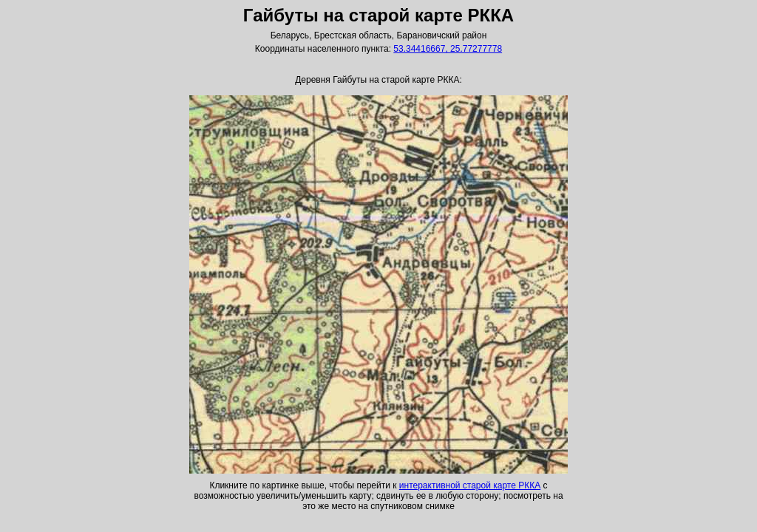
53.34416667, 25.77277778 (448, 49)
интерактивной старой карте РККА (470, 485)
